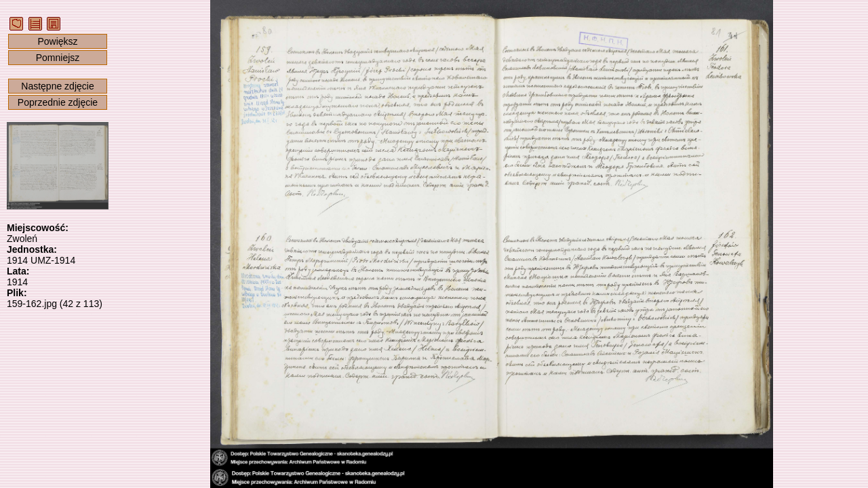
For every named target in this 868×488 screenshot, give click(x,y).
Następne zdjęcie (57, 86)
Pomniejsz (58, 58)
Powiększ (57, 41)
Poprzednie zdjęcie (58, 102)
